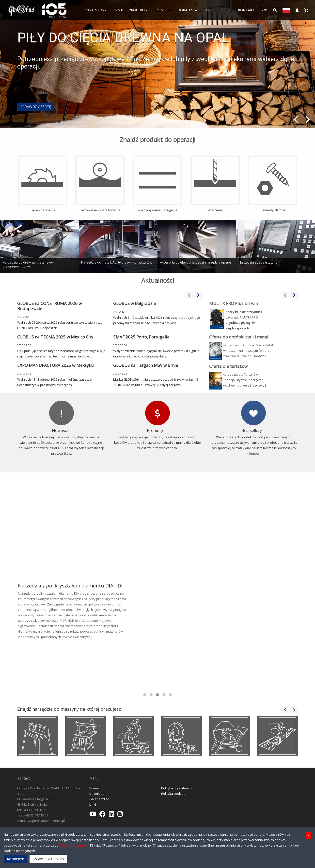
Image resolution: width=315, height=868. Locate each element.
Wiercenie (215, 184)
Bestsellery (252, 430)
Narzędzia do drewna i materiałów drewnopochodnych (28, 264)
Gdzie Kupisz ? (219, 10)
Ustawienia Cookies (48, 859)
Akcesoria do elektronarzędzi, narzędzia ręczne (196, 262)
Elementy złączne (273, 184)
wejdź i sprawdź (254, 356)
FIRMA (118, 10)
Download (97, 794)
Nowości (60, 430)
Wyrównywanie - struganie (157, 184)
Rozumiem (16, 859)
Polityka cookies (173, 794)
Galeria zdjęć (99, 799)
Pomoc (94, 788)
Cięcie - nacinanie (42, 184)
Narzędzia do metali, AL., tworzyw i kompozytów (117, 262)
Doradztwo (189, 10)
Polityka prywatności (176, 788)
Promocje (162, 10)
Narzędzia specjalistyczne (258, 262)
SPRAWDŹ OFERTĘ (36, 107)
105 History (96, 10)
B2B (264, 10)
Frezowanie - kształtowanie (100, 184)
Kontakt (246, 10)
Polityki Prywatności (74, 845)
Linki (93, 804)
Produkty (138, 10)
